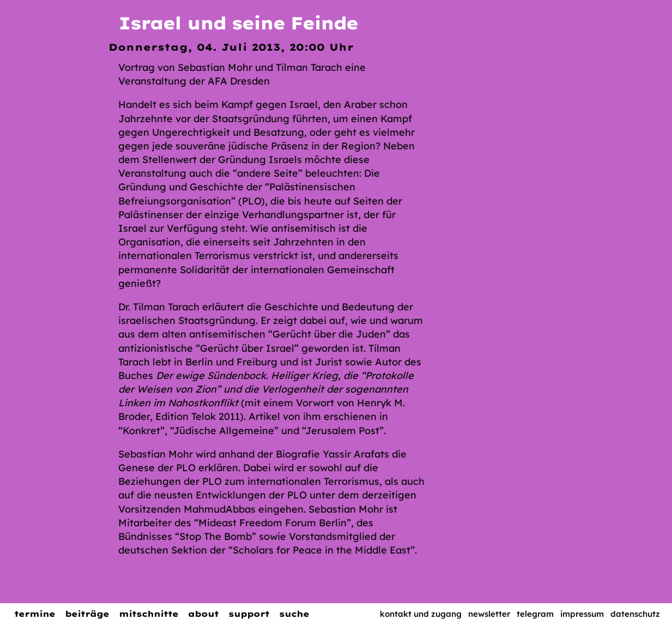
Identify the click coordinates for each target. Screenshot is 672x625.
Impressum (582, 614)
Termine (35, 614)
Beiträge (87, 614)
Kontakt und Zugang (421, 614)
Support (249, 614)
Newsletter (489, 614)
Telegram (535, 614)
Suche (294, 614)
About (203, 614)
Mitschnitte (149, 614)
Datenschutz (635, 614)
